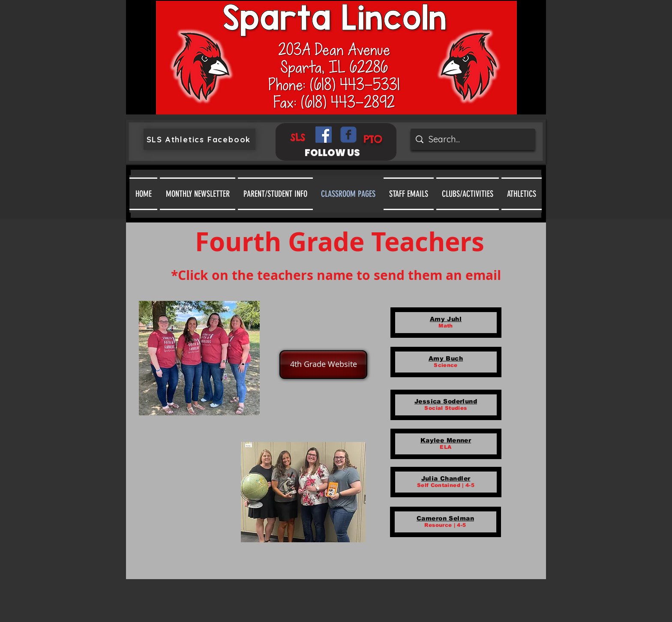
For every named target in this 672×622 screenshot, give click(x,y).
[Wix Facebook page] (348, 135)
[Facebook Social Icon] (324, 135)
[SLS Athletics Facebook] (199, 139)
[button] (275, 194)
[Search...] (473, 139)
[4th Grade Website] (323, 365)
